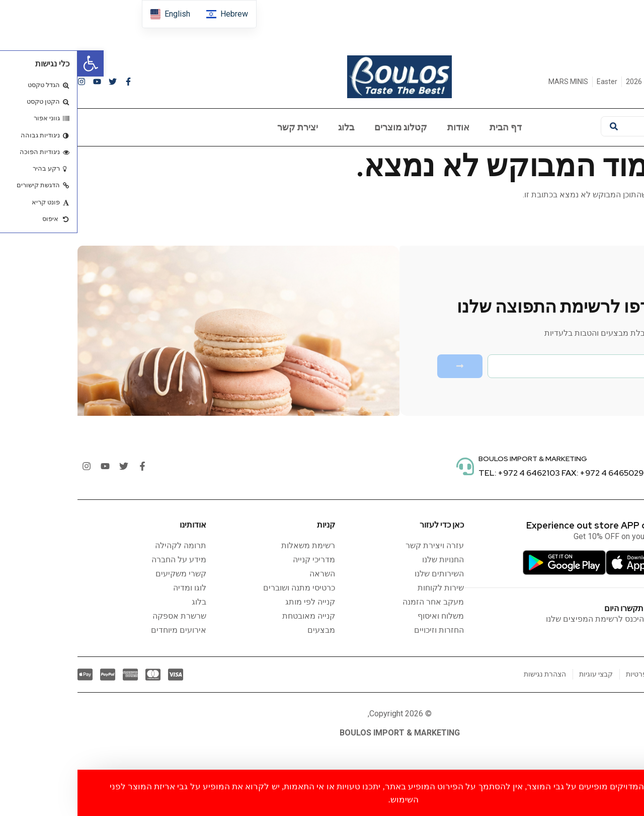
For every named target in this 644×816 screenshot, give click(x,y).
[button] (13, 63)
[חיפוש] (536, 126)
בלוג (269, 127)
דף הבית (428, 127)
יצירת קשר (220, 127)
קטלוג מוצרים (323, 127)
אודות (381, 127)
